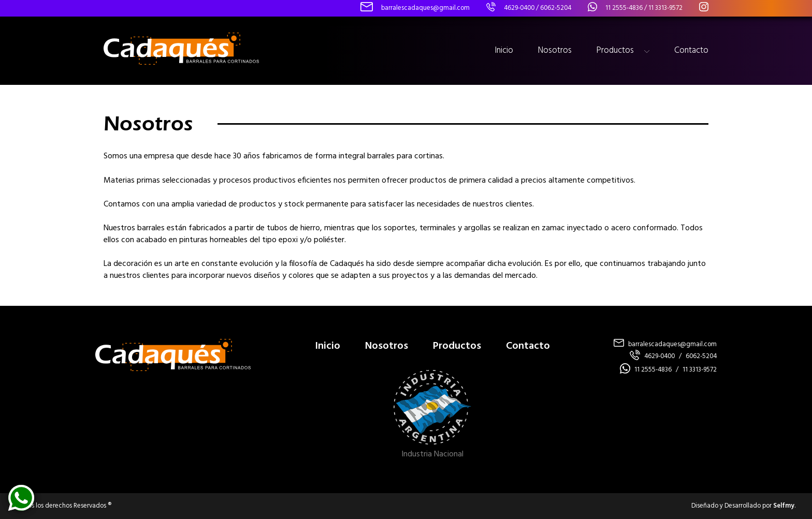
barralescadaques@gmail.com (672, 345)
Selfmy (784, 506)
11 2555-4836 (624, 8)
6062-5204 (556, 8)
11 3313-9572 (665, 8)
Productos (615, 50)
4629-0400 (519, 8)
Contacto (691, 50)
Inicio (504, 50)
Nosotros (555, 50)
